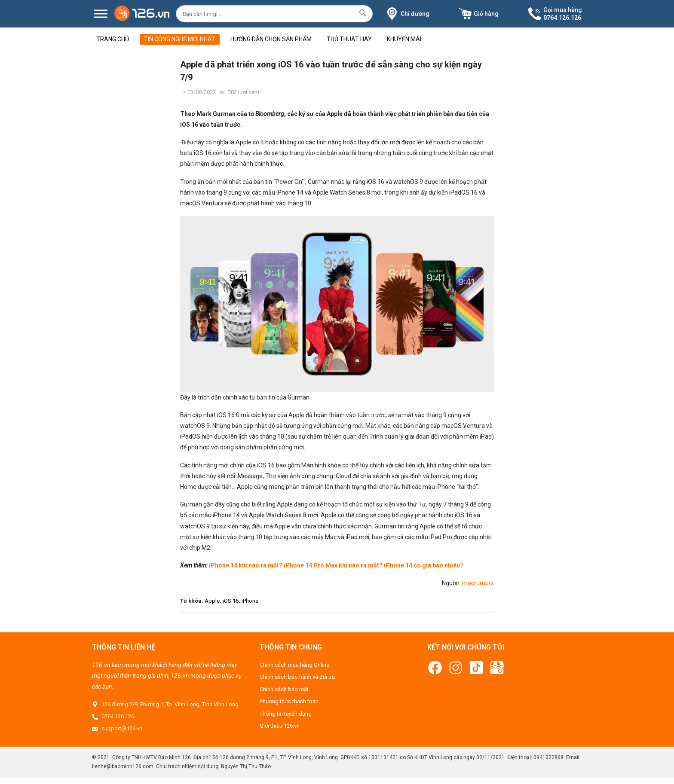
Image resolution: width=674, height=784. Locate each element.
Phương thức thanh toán (289, 701)
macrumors (478, 583)
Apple (212, 601)
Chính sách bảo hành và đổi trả (297, 677)
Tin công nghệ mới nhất (180, 39)
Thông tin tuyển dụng (286, 714)
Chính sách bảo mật (284, 689)
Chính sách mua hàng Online (294, 665)
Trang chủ (113, 39)
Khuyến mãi (404, 39)
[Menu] (101, 14)
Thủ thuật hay (349, 39)
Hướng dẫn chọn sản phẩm (271, 39)
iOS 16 (231, 601)
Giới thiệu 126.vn (280, 726)
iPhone (250, 601)
